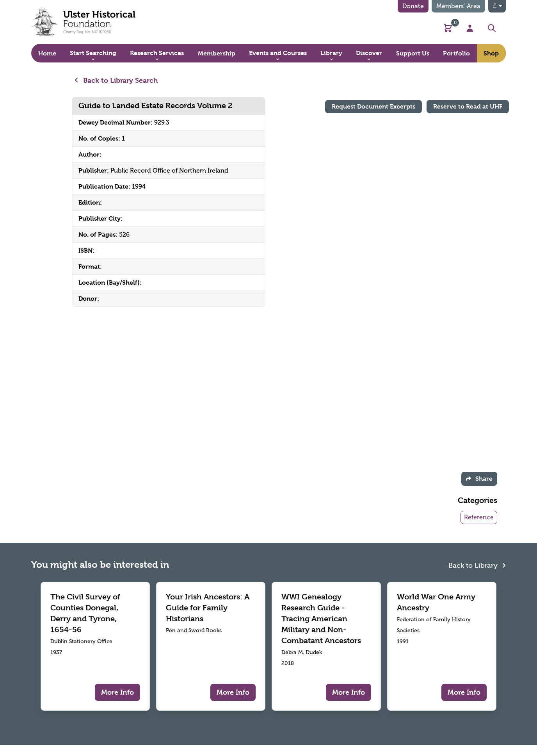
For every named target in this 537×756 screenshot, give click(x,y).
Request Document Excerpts (373, 106)
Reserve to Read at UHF (468, 106)
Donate (413, 6)
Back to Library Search (116, 80)
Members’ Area (458, 6)
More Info (117, 692)
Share (479, 479)
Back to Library (477, 564)
